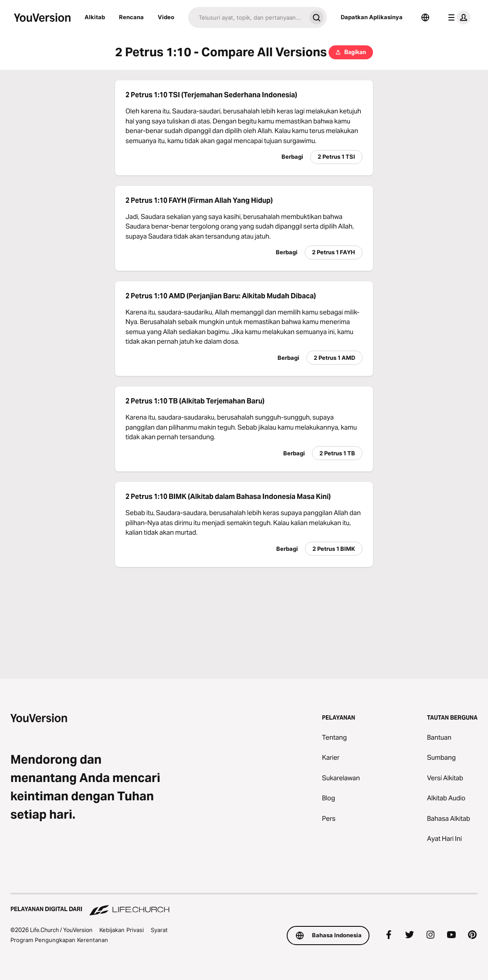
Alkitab (95, 17)
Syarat (159, 930)
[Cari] (247, 17)
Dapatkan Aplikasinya (372, 17)
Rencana (131, 17)
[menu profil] (457, 17)
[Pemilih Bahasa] (425, 17)
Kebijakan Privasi (122, 930)
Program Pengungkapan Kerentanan (59, 940)
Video (166, 17)
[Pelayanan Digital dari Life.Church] (244, 905)
